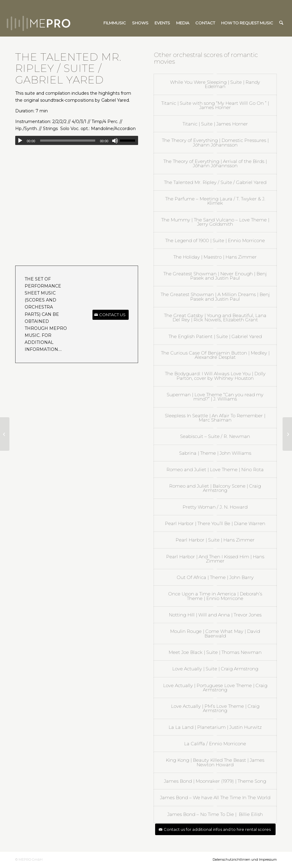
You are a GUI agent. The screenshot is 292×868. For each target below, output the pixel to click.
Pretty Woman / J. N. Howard (215, 507)
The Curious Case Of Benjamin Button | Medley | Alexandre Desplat (215, 355)
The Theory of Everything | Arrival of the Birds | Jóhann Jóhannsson (215, 163)
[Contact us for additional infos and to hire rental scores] (215, 829)
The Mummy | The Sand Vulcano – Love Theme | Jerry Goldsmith (215, 222)
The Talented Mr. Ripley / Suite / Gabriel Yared (215, 182)
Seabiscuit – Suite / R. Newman (215, 436)
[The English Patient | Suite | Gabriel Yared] (5, 434)
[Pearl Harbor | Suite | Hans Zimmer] (287, 434)
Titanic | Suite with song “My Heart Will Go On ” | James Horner (215, 105)
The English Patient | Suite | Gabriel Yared (215, 336)
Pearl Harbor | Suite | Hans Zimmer (215, 540)
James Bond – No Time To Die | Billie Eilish (215, 814)
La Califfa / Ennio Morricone (215, 744)
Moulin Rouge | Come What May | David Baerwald (215, 633)
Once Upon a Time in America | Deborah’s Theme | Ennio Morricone (215, 596)
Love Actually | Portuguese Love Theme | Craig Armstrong (215, 688)
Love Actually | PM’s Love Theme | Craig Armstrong (215, 708)
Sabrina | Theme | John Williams (215, 453)
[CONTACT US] (111, 315)
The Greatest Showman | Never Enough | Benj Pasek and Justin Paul (215, 276)
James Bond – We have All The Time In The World (215, 797)
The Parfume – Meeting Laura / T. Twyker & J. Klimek (215, 201)
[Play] (20, 141)
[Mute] (115, 141)
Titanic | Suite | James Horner (215, 124)
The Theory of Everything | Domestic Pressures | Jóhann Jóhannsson (215, 142)
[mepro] (57, 23)
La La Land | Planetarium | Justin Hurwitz (215, 727)
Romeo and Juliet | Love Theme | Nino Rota (215, 469)
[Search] (281, 23)
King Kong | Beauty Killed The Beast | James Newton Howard (215, 762)
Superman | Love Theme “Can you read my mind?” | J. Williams (215, 397)
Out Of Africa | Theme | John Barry (215, 577)
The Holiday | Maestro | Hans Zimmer (215, 257)
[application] (77, 140)
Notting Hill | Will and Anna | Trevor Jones (215, 615)
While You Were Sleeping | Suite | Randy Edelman (215, 84)
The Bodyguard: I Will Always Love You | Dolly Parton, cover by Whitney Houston (215, 376)
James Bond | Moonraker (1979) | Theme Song (215, 781)
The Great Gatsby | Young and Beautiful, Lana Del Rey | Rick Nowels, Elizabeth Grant (215, 318)
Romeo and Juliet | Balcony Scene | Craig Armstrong (215, 488)
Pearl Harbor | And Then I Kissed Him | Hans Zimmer (215, 559)
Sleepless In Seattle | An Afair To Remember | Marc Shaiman (215, 418)
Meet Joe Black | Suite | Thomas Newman (215, 652)
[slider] (68, 141)
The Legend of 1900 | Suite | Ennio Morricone (215, 240)
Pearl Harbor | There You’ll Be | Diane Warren (215, 523)
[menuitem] (115, 23)
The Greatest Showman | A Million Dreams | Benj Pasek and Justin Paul (215, 296)
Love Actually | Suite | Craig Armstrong (215, 669)
